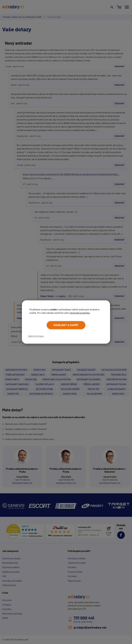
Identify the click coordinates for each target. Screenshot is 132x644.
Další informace (36, 336)
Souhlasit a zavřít (66, 325)
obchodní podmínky (80, 313)
